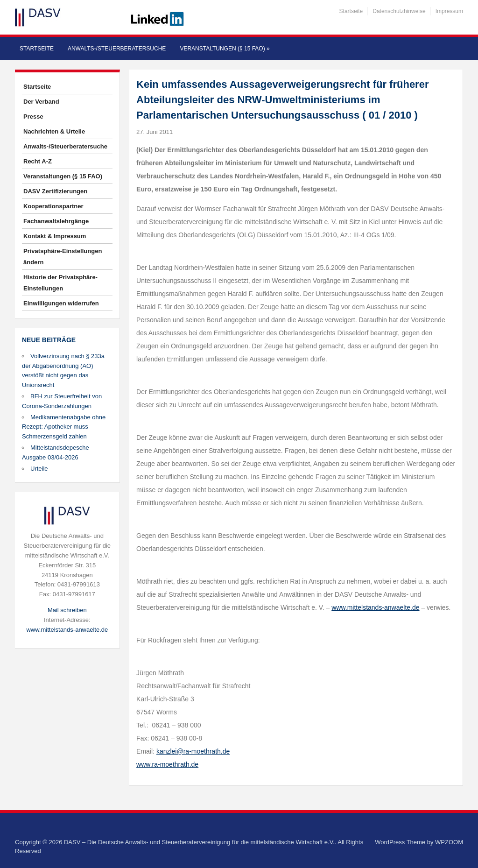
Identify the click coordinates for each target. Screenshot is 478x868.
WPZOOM (449, 842)
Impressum (449, 11)
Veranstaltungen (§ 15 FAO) (225, 49)
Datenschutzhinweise (399, 11)
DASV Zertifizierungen (55, 191)
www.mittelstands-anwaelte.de (67, 630)
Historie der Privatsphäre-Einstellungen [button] (60, 283)
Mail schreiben (67, 610)
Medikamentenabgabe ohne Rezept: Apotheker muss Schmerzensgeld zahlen (64, 427)
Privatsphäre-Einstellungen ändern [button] (63, 257)
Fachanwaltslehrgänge (56, 221)
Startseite (351, 11)
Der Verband (41, 102)
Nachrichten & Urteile (54, 131)
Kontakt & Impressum (55, 236)
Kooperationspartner (53, 206)
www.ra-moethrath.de (167, 764)
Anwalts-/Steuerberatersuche (117, 49)
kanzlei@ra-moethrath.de (193, 751)
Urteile (39, 469)
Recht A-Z (38, 161)
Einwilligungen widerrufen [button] (61, 303)
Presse (33, 116)
